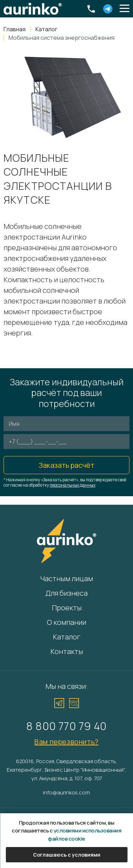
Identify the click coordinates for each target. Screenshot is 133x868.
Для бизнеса (66, 593)
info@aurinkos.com (66, 792)
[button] (124, 9)
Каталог (67, 637)
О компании (66, 622)
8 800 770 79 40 (66, 726)
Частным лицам (66, 578)
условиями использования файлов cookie (85, 835)
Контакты (67, 651)
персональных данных (73, 485)
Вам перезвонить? (66, 742)
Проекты (67, 608)
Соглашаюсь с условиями (67, 855)
